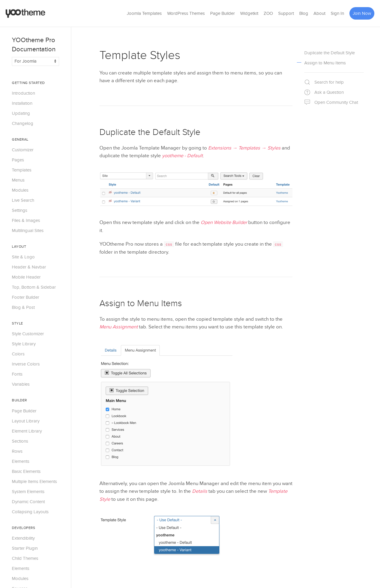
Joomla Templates (144, 13)
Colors (18, 354)
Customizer (23, 150)
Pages (18, 160)
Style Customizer (28, 334)
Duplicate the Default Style (150, 132)
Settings (20, 210)
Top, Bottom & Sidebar (34, 287)
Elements (21, 461)
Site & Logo (23, 257)
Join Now (362, 13)
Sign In (337, 13)
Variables (21, 384)
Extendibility (23, 538)
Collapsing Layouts (30, 512)
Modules (20, 190)
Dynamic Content (28, 502)
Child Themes (25, 558)
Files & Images (26, 220)
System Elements (28, 492)
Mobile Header (26, 277)
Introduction (23, 93)
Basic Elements (26, 471)
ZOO (268, 13)
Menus (18, 180)
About (319, 13)
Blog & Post (23, 307)
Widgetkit (249, 13)
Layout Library (26, 421)
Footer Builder (26, 297)
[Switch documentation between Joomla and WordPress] (35, 61)
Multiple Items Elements (34, 481)
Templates (22, 170)
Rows (17, 451)
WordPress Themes (186, 13)
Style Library (24, 344)
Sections (20, 441)
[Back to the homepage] (26, 13)
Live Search (23, 200)
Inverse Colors (26, 364)
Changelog (23, 123)
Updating (21, 113)
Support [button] (286, 13)
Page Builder (223, 13)
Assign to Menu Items (141, 303)
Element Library (27, 431)
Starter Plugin (25, 548)
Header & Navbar (29, 267)
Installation (22, 103)
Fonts (17, 374)
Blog (304, 13)
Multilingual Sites (28, 231)
